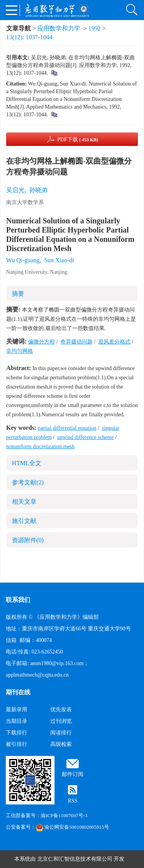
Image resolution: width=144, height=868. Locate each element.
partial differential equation (67, 428)
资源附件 (28, 540)
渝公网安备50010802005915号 (72, 827)
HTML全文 (27, 463)
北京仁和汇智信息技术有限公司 (75, 859)
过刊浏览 (61, 721)
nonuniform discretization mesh (40, 447)
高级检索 (61, 744)
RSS (73, 801)
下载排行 (17, 733)
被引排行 (17, 744)
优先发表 (61, 710)
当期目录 (17, 721)
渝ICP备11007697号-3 (64, 815)
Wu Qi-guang (23, 260)
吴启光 (15, 190)
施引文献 (24, 521)
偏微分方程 (41, 342)
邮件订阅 (73, 774)
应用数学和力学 (59, 28)
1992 (94, 28)
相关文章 (24, 502)
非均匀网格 (20, 351)
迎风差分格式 (114, 342)
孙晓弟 (38, 190)
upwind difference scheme (85, 437)
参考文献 (28, 482)
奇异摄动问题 (76, 342)
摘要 (18, 294)
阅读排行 (61, 733)
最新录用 (17, 710)
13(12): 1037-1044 (29, 37)
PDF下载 (78, 140)
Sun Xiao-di (59, 260)
